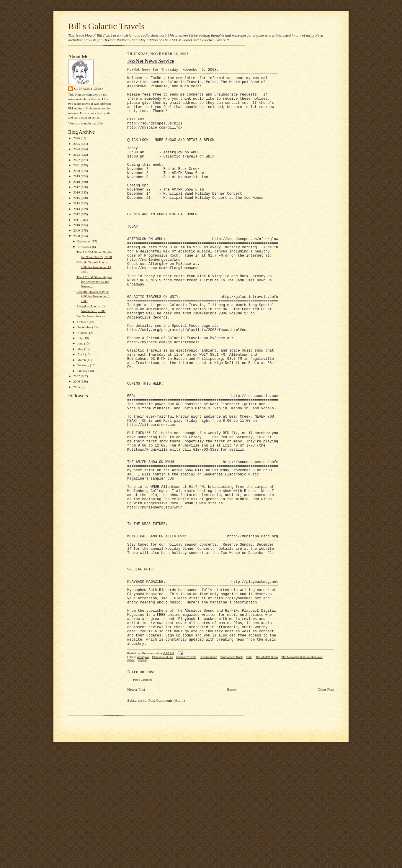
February (84, 365)
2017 (77, 187)
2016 (77, 192)
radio (249, 781)
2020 (77, 171)
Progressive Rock (232, 781)
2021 (77, 165)
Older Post (326, 813)
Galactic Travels (186, 781)
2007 (77, 376)
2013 (77, 209)
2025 (77, 144)
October (83, 322)
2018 (77, 182)
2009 (77, 230)
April (81, 354)
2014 (77, 203)
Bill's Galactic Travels (106, 26)
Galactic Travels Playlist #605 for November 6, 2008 (93, 296)
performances (209, 781)
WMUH (142, 784)
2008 (77, 236)
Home (231, 813)
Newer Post (136, 813)
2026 (77, 138)
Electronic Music (163, 781)
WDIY (131, 784)
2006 (77, 381)
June (81, 343)
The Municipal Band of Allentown (302, 781)
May (81, 349)
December (85, 241)
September (85, 327)
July (80, 338)
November (85, 247)
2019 (77, 176)
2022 (77, 160)
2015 (77, 198)
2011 (77, 220)
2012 (77, 214)
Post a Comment (143, 804)
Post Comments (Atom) (167, 824)
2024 (77, 149)
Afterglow (143, 781)
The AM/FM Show (267, 781)
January (83, 371)
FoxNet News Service (91, 316)
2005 (77, 387)
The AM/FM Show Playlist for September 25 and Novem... (94, 282)
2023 (77, 155)
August (82, 333)
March (82, 360)
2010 (77, 225)
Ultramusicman (89, 89)
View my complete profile (85, 123)
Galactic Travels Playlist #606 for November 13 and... (94, 267)
